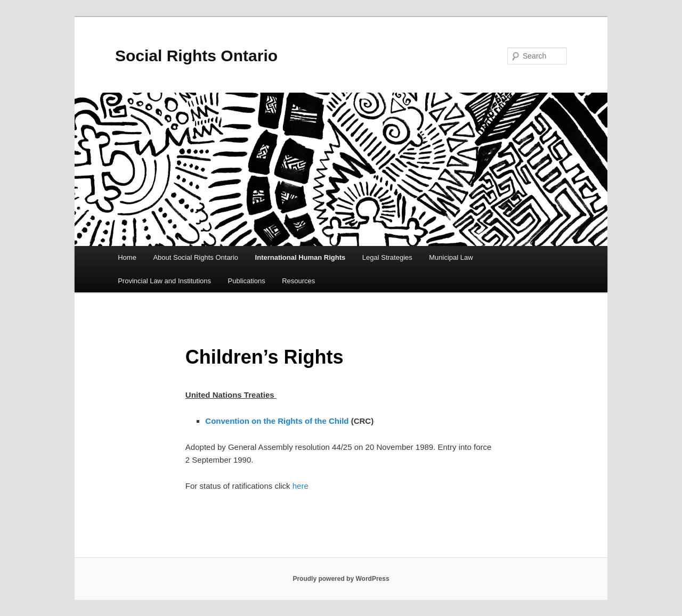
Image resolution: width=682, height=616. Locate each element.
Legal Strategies (387, 257)
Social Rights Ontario (196, 56)
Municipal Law (451, 257)
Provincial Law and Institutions (164, 281)
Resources (298, 281)
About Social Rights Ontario (196, 257)
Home (127, 257)
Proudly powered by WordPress (341, 579)
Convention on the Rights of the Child (277, 421)
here (301, 486)
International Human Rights (301, 257)
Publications (247, 281)
